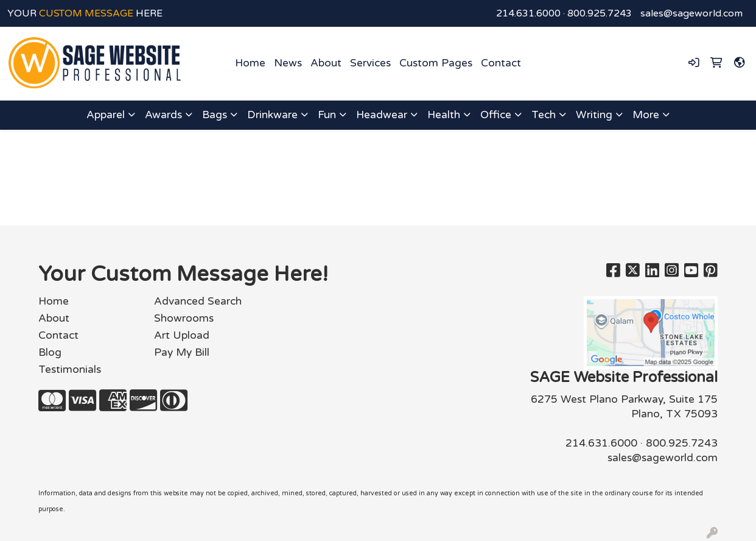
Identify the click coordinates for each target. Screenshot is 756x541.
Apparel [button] (106, 115)
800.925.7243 (600, 13)
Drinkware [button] (272, 115)
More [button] (646, 115)
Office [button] (496, 115)
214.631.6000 (528, 13)
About (326, 63)
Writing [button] (594, 115)
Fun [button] (327, 115)
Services (370, 63)
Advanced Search (198, 301)
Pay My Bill (182, 352)
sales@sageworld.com (691, 13)
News (288, 63)
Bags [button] (215, 115)
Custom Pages (436, 63)
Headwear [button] (382, 115)
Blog (50, 352)
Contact (501, 63)
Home (250, 63)
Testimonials (70, 370)
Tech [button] (544, 115)
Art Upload (182, 335)
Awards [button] (163, 115)
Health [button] (444, 115)
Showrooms (184, 318)
